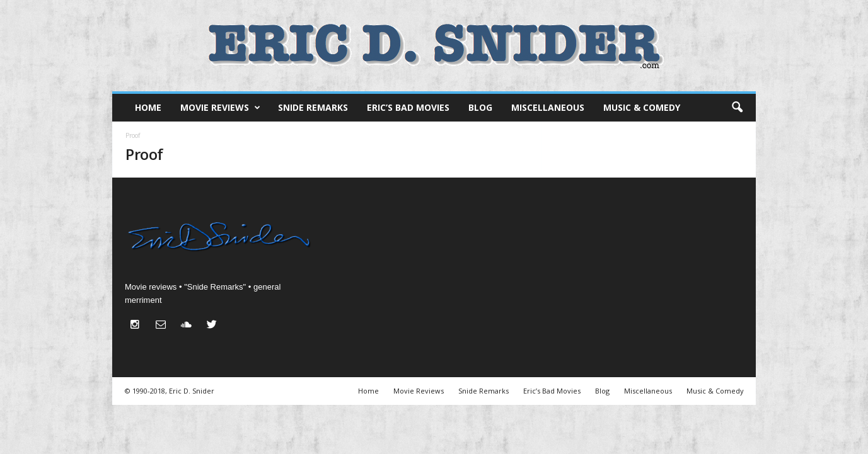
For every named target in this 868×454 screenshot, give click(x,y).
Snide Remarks (313, 107)
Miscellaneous (548, 107)
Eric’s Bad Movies (408, 107)
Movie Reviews (220, 108)
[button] (737, 108)
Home (148, 107)
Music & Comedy (642, 107)
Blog (480, 107)
